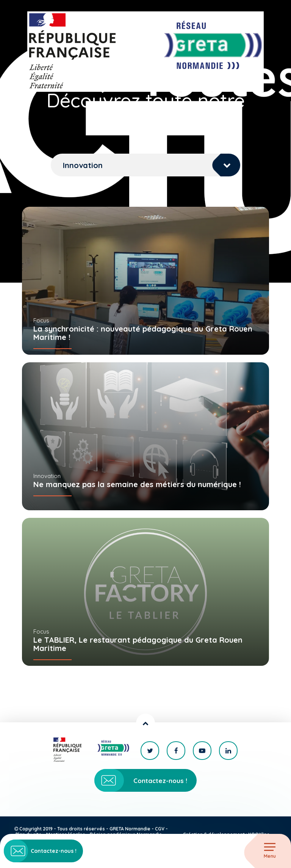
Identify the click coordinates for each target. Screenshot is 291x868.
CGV (160, 829)
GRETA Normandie (130, 829)
